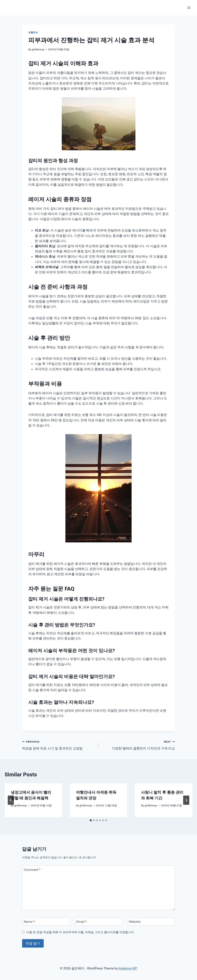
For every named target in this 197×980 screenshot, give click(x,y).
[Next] (186, 800)
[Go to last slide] (11, 800)
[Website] (151, 922)
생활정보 (33, 32)
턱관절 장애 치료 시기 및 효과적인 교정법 (59, 745)
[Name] (46, 922)
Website (135, 922)
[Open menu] (189, 8)
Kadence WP (128, 968)
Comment (32, 870)
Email (82, 922)
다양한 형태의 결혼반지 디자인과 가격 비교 (138, 745)
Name (29, 922)
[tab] (91, 820)
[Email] (98, 922)
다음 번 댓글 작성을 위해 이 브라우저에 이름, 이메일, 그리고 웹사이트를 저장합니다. (80, 932)
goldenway (38, 49)
